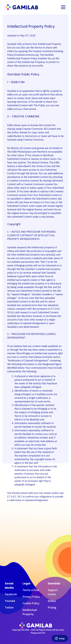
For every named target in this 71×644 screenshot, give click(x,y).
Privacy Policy (31, 597)
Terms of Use (31, 590)
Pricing (52, 608)
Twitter (9, 608)
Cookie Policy (31, 603)
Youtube (10, 601)
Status (52, 601)
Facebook (11, 594)
